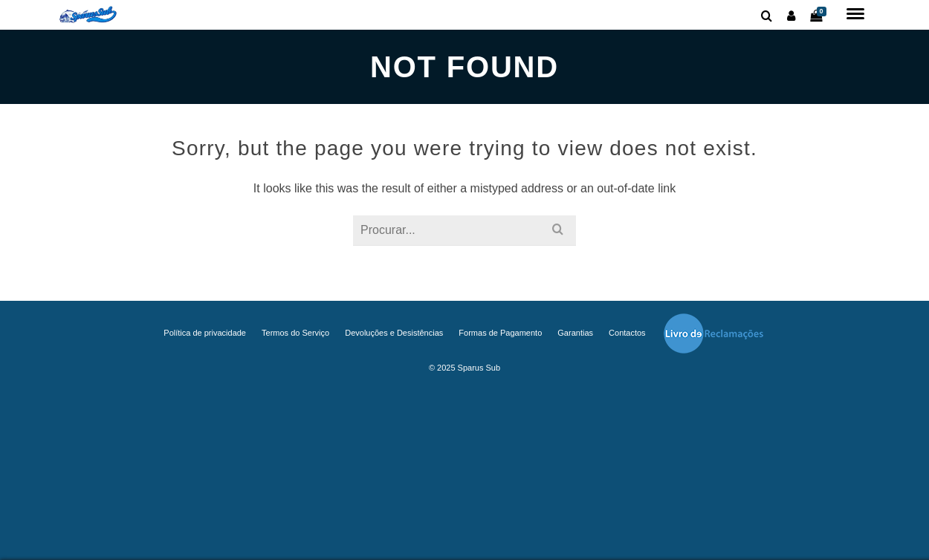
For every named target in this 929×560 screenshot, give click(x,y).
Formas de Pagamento (500, 333)
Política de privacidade (205, 333)
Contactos (627, 333)
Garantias (575, 333)
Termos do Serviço (295, 333)
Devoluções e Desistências (394, 333)
